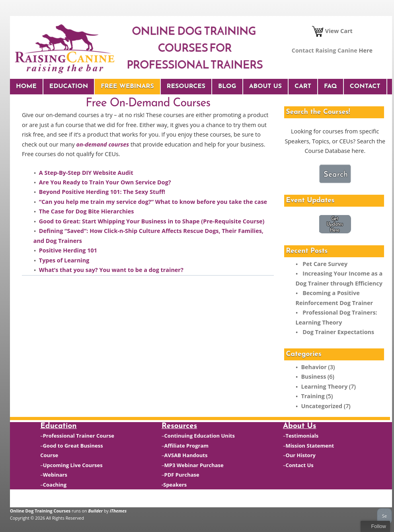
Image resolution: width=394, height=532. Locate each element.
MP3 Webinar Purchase (194, 465)
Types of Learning (64, 260)
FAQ (331, 86)
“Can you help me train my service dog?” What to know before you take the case (153, 202)
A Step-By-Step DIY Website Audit (86, 173)
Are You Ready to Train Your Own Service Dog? (105, 182)
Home (26, 86)
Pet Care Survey (325, 264)
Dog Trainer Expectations (338, 332)
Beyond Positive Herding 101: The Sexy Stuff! (103, 192)
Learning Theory (324, 386)
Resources (186, 86)
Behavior (314, 367)
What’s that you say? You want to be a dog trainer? (111, 270)
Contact (365, 86)
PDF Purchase (182, 475)
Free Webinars (127, 86)
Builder (96, 511)
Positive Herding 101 (68, 250)
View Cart (332, 31)
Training (313, 396)
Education (69, 86)
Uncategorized (322, 406)
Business (313, 377)
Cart (303, 86)
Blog (227, 86)
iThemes (118, 511)
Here (366, 50)
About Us (265, 86)
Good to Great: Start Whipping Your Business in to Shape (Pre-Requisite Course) (152, 221)
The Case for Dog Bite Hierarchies (87, 211)
